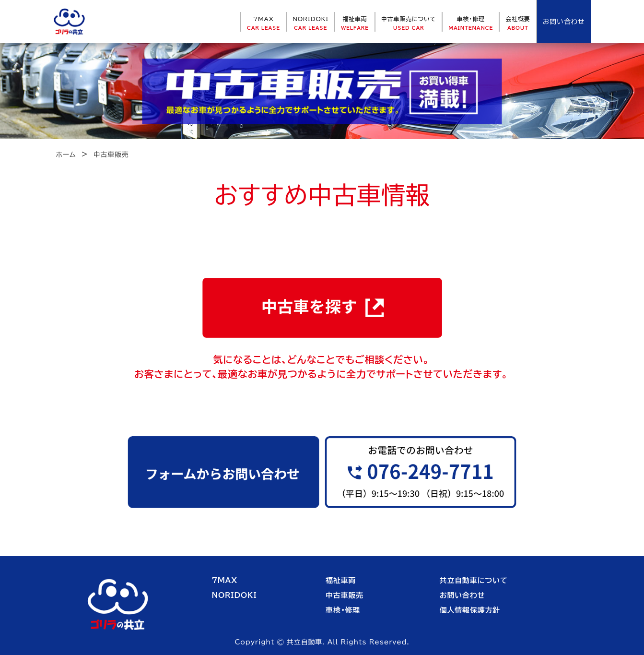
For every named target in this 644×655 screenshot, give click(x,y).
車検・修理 (471, 23)
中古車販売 (345, 595)
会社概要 (518, 23)
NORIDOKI (310, 23)
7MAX (263, 23)
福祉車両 (355, 23)
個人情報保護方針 (470, 610)
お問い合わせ (463, 595)
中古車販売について (409, 23)
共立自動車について (474, 580)
